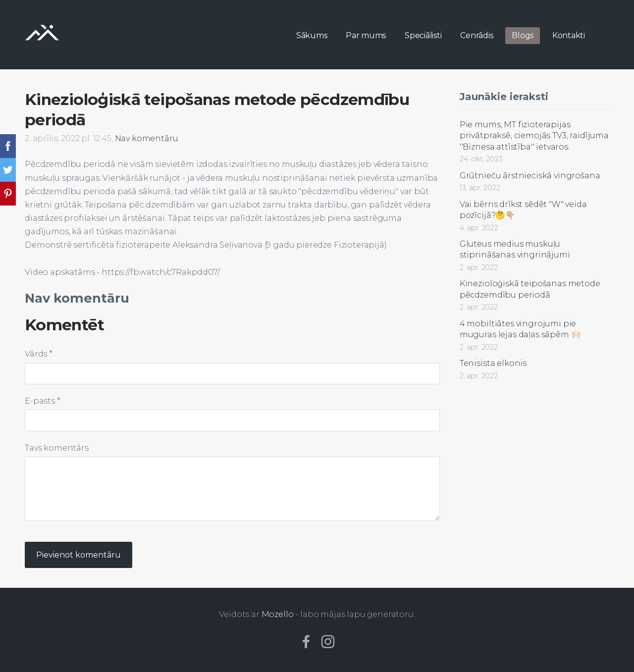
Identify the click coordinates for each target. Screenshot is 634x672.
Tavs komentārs (57, 448)
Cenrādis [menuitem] (476, 35)
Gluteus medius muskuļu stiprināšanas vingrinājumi (515, 249)
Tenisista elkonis (493, 363)
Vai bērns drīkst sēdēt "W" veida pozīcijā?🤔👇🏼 (523, 210)
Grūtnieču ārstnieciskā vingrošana (530, 176)
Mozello (278, 614)
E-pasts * (43, 401)
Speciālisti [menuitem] (423, 35)
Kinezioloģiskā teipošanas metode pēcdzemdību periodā (530, 289)
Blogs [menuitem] (523, 35)
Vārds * (39, 354)
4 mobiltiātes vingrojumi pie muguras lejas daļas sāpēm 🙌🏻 (520, 329)
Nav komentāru (147, 138)
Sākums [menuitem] (312, 35)
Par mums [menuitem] (366, 35)
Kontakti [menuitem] (569, 35)
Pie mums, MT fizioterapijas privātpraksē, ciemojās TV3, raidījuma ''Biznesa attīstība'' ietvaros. (534, 136)
